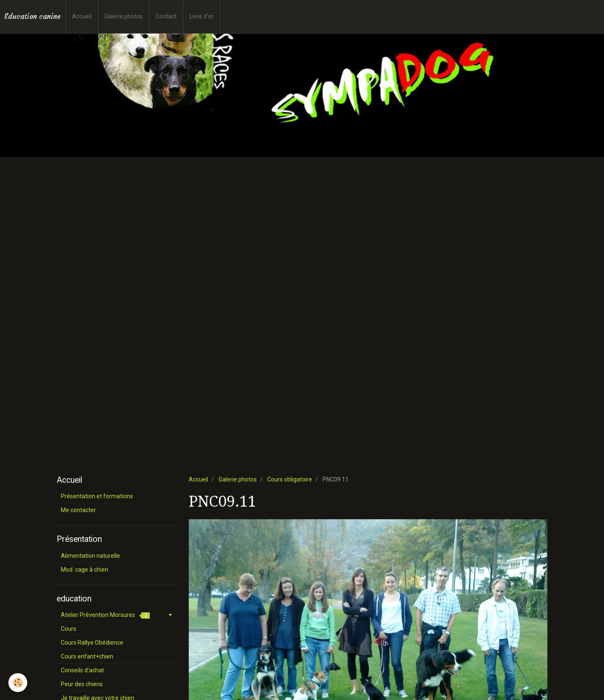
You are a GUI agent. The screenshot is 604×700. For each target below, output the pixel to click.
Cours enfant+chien (87, 656)
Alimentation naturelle (90, 556)
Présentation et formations (97, 496)
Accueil (82, 16)
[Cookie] (18, 683)
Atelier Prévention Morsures (105, 615)
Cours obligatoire (290, 479)
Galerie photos (124, 16)
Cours (69, 629)
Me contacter (78, 510)
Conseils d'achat (82, 670)
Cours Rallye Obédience (92, 643)
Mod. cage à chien (85, 570)
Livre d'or (202, 16)
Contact (166, 16)
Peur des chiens (82, 684)
